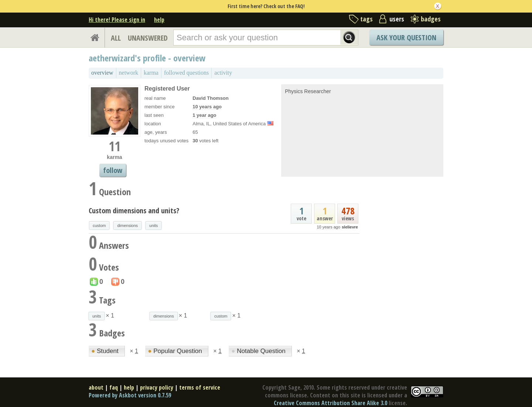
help (159, 20)
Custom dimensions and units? (134, 211)
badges (431, 19)
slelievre (350, 227)
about (96, 387)
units (154, 225)
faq (114, 387)
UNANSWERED (148, 38)
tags (366, 19)
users (397, 19)
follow (113, 170)
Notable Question (259, 351)
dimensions (127, 225)
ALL (116, 38)
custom (99, 225)
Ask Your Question (406, 38)
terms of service (200, 387)
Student (106, 351)
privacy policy (157, 387)
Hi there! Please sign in (117, 20)
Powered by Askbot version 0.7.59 (130, 395)
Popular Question (176, 351)
